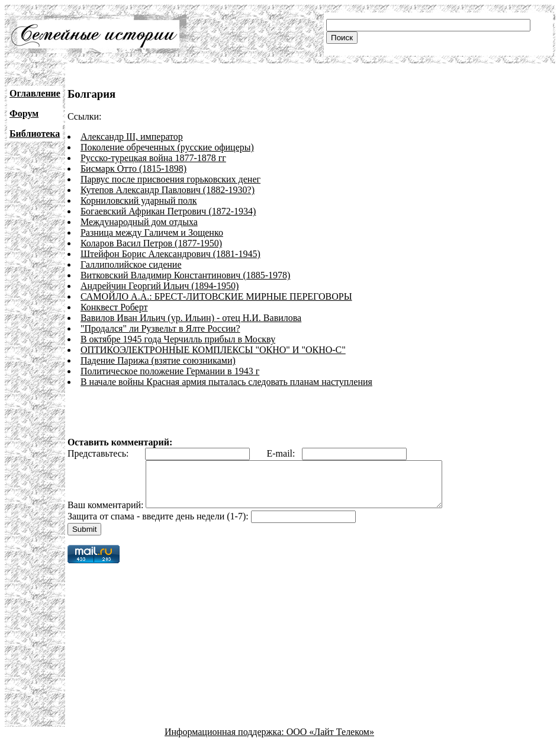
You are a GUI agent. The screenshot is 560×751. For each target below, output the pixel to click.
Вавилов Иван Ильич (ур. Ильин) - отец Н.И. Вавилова (191, 318)
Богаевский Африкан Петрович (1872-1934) (168, 211)
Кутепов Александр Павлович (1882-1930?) (168, 190)
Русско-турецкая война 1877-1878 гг (153, 158)
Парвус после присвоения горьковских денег (170, 179)
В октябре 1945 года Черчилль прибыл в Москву (178, 339)
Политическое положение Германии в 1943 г (170, 371)
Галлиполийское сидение (131, 264)
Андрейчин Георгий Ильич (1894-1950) (160, 286)
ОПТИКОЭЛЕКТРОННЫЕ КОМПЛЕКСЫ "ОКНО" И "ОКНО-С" (213, 350)
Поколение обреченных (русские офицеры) (167, 147)
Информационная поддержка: (226, 741)
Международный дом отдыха (139, 222)
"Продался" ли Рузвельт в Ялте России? (160, 328)
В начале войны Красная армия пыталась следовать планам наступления (226, 382)
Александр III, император (132, 137)
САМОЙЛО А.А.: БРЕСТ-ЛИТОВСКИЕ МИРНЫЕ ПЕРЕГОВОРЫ (216, 296)
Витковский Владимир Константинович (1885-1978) (185, 275)
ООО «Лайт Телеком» (330, 741)
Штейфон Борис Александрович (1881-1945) (170, 254)
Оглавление (35, 93)
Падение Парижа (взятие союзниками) (158, 360)
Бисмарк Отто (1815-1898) (133, 169)
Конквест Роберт (114, 307)
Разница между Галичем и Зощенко (152, 232)
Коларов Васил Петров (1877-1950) (151, 243)
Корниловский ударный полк (139, 200)
